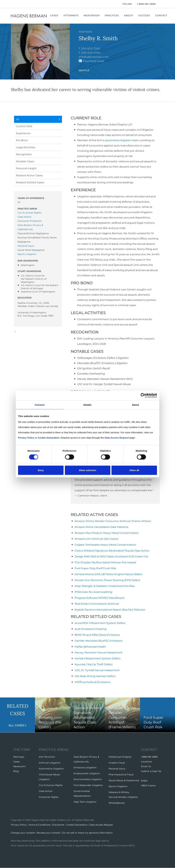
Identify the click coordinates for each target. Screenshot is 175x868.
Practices (112, 15)
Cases (54, 15)
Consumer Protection (30, 221)
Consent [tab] (40, 405)
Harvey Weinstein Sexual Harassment (99, 653)
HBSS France (148, 786)
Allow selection (87, 470)
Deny (41, 470)
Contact (161, 15)
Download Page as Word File (15, 331)
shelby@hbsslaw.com (94, 57)
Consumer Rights (49, 797)
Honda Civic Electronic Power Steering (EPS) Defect (107, 580)
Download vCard (93, 61)
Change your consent (23, 833)
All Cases (16, 725)
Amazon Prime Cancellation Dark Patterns (101, 527)
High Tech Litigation (85, 802)
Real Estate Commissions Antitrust (97, 604)
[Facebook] (12, 4)
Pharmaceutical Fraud (121, 775)
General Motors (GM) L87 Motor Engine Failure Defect (108, 574)
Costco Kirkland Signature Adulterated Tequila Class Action (112, 551)
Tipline (127, 4)
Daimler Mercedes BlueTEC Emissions (99, 641)
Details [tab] (88, 405)
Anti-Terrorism (47, 757)
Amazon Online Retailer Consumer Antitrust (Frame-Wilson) (113, 521)
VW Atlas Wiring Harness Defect (95, 676)
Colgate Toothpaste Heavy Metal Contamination (105, 545)
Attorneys (71, 15)
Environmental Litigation (88, 779)
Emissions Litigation (85, 767)
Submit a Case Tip (151, 771)
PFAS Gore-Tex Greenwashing (93, 592)
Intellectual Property (120, 757)
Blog (16, 771)
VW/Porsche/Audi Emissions (92, 682)
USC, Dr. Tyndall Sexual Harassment (97, 670)
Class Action (24, 217)
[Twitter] (16, 4)
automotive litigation (118, 140)
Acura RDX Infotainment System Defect (100, 623)
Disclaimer (58, 825)
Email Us (146, 766)
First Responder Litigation (88, 785)
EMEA (144, 781)
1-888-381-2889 (146, 4)
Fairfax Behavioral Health (90, 647)
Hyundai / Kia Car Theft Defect (94, 664)
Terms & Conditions (39, 825)
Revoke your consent (48, 833)
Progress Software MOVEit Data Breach (100, 598)
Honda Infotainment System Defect (98, 658)
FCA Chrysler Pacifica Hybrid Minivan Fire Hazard (105, 562)
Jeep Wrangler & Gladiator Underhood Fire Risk (105, 586)
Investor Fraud (117, 763)
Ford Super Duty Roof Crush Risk (95, 568)
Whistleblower (117, 803)
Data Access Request (101, 825)
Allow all (134, 470)
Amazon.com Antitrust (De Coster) (96, 539)
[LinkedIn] (21, 4)
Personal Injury (26, 246)
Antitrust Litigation (50, 763)
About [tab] (135, 405)
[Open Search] (163, 4)
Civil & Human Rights (29, 213)
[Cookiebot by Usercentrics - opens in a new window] (143, 395)
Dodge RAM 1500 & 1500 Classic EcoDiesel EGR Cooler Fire (111, 557)
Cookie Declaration (77, 825)
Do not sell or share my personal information (87, 833)
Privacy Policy (19, 825)
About (129, 15)
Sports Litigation (27, 254)
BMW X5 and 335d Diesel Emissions (97, 635)
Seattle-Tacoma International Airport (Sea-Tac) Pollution (110, 610)
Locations (146, 762)
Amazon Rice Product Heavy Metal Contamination (107, 533)
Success (144, 15)
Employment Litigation (87, 773)
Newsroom (92, 15)
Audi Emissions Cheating (91, 629)
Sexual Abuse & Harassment (124, 780)
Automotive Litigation (51, 769)
